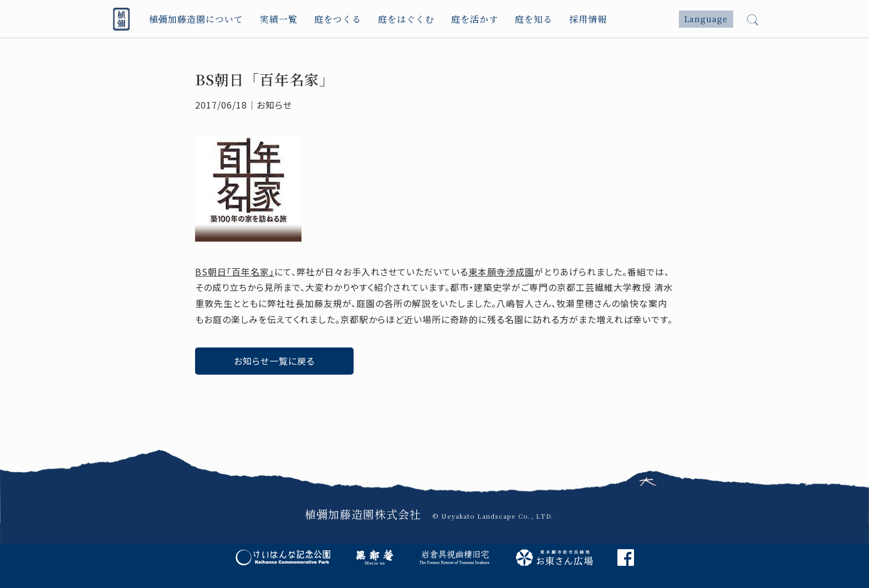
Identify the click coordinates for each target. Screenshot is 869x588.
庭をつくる (338, 19)
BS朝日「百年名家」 (235, 272)
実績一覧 (279, 19)
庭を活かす (475, 19)
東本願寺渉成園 (501, 272)
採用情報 (588, 19)
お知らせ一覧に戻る (274, 361)
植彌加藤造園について (196, 19)
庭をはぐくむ (406, 19)
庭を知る (534, 19)
